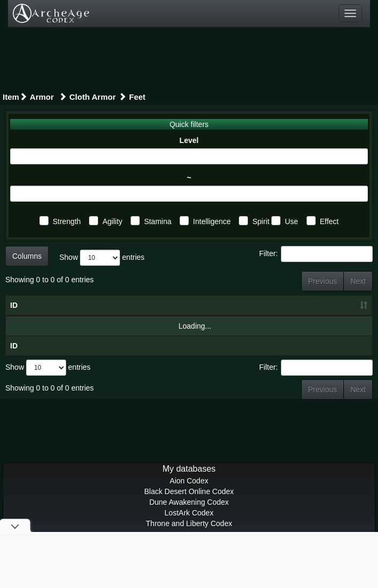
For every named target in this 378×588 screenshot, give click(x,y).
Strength (67, 221)
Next (358, 281)
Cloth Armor (93, 97)
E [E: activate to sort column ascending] (353, 316)
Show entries (102, 258)
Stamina (158, 221)
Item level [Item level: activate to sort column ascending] (134, 311)
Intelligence (212, 221)
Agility (112, 221)
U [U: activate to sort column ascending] (326, 316)
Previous (323, 281)
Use (291, 221)
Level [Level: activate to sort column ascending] (95, 316)
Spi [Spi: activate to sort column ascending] (297, 316)
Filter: (316, 254)
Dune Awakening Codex (189, 523)
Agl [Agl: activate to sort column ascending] (201, 316)
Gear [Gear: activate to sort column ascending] (44, 316)
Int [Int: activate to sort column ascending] (265, 316)
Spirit (261, 221)
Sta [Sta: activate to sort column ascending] (234, 316)
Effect (329, 221)
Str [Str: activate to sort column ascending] (169, 316)
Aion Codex (189, 502)
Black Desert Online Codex (189, 513)
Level (189, 140)
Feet (137, 97)
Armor (43, 97)
